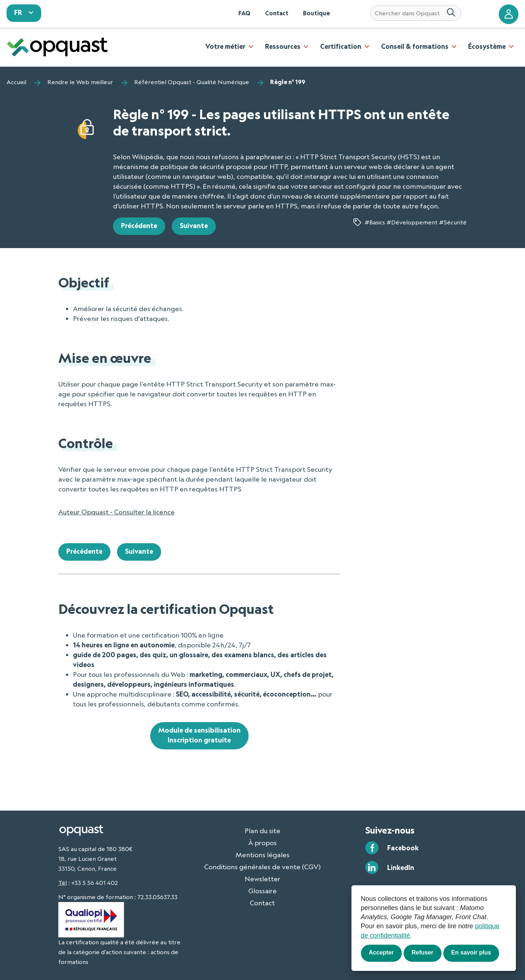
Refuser (423, 952)
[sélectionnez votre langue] (24, 13)
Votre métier (225, 46)
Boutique (316, 13)
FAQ (244, 13)
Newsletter (262, 879)
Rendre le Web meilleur (80, 82)
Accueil (16, 82)
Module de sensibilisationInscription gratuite (199, 735)
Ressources (283, 46)
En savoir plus (471, 952)
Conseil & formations (415, 46)
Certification (341, 46)
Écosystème (487, 46)
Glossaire (262, 891)
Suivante (194, 226)
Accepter (381, 952)
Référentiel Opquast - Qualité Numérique (192, 82)
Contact (277, 13)
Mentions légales (262, 855)
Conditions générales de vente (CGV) (262, 867)
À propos (262, 843)
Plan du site (262, 831)
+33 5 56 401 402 (94, 883)
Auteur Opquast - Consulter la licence (116, 512)
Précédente (139, 226)
